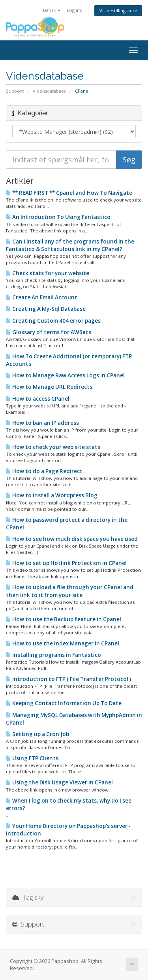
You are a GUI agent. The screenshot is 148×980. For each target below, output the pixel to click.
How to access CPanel (38, 399)
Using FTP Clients (32, 758)
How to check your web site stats (53, 447)
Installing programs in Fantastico (53, 655)
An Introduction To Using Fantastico (58, 217)
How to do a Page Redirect (44, 471)
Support (15, 91)
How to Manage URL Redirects (49, 387)
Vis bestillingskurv (118, 10)
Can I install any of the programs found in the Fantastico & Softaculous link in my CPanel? (70, 245)
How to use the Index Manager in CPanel (63, 643)
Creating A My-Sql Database (46, 309)
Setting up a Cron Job (37, 734)
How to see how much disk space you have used (72, 539)
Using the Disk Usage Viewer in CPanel (59, 782)
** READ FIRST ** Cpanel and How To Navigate (69, 193)
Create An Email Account (42, 297)
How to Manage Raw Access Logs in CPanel (65, 375)
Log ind (75, 10)
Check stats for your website (48, 273)
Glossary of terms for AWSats (49, 332)
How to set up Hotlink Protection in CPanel (66, 563)
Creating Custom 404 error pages (53, 321)
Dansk (52, 10)
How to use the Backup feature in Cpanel (64, 619)
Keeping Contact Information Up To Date (64, 703)
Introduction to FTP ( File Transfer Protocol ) (68, 679)
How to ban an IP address (42, 423)
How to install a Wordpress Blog (52, 495)
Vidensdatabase (49, 91)
